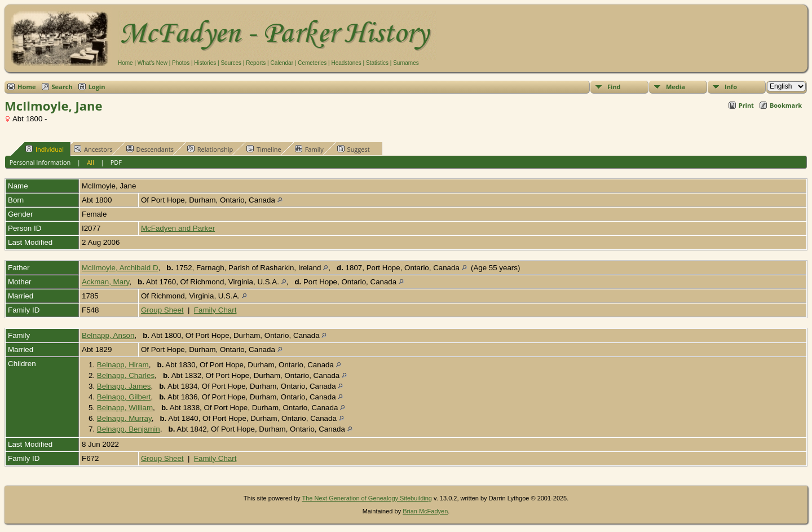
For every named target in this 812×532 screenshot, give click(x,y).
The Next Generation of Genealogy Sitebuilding (367, 498)
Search (62, 87)
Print (746, 105)
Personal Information (40, 162)
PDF (116, 162)
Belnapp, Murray (124, 418)
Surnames (406, 63)
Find (614, 87)
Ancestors (93, 149)
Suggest (354, 149)
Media (676, 87)
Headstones (346, 63)
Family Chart (215, 310)
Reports (256, 63)
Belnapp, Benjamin (129, 429)
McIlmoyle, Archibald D (120, 268)
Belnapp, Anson (108, 335)
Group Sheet (162, 310)
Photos (181, 63)
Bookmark (786, 105)
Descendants (150, 149)
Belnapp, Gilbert (124, 397)
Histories (205, 63)
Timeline (264, 149)
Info (731, 87)
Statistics (377, 63)
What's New (153, 63)
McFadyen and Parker (178, 228)
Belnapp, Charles (126, 375)
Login (97, 87)
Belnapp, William (125, 408)
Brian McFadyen (425, 511)
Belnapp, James (124, 386)
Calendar (282, 63)
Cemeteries (312, 63)
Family (309, 149)
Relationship (210, 149)
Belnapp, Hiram (123, 365)
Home (125, 63)
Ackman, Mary (105, 282)
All (91, 162)
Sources (231, 63)
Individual (45, 149)
